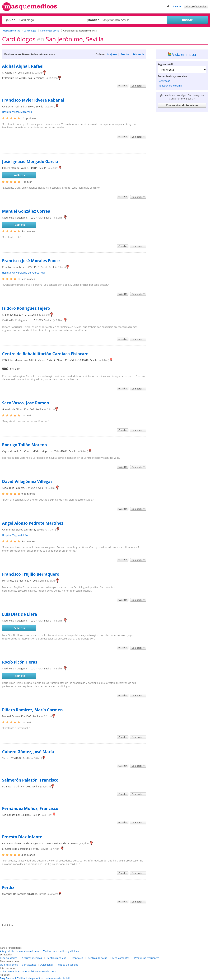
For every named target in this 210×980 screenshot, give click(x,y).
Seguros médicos (32, 958)
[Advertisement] (182, 165)
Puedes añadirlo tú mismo (182, 105)
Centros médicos (56, 958)
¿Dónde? (93, 20)
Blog (3, 978)
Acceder (177, 6)
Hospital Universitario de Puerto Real (23, 273)
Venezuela (43, 971)
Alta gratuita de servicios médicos (20, 951)
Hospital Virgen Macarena (17, 112)
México (32, 971)
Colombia (12, 971)
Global (53, 971)
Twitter (21, 978)
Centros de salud (98, 958)
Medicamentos (121, 958)
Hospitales (77, 958)
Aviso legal (47, 965)
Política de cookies (67, 965)
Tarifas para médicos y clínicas (61, 951)
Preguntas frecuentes (147, 958)
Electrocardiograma (171, 86)
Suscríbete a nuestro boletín (55, 978)
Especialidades (9, 958)
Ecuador (23, 971)
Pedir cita (19, 175)
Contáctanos (29, 965)
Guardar (123, 85)
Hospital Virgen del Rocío (17, 535)
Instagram (32, 978)
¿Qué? (10, 20)
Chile (3, 971)
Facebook (11, 978)
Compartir (138, 86)
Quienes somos (9, 965)
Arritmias (165, 81)
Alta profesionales (196, 6)
